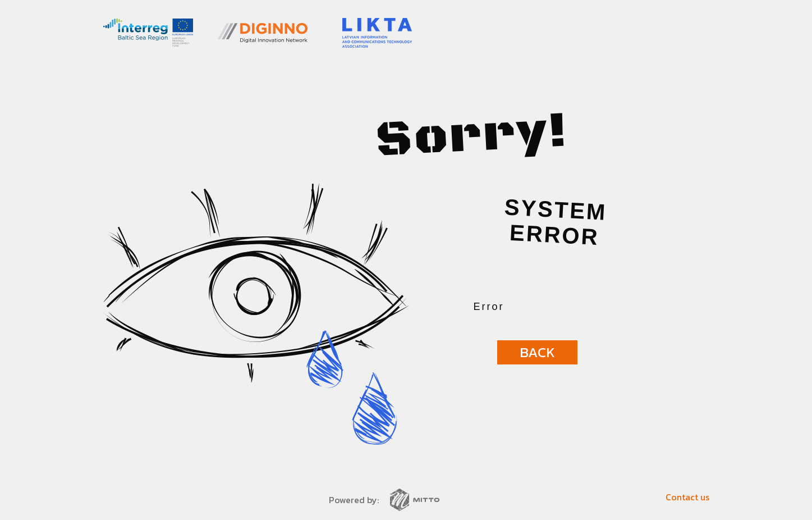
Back (537, 352)
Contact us (687, 497)
